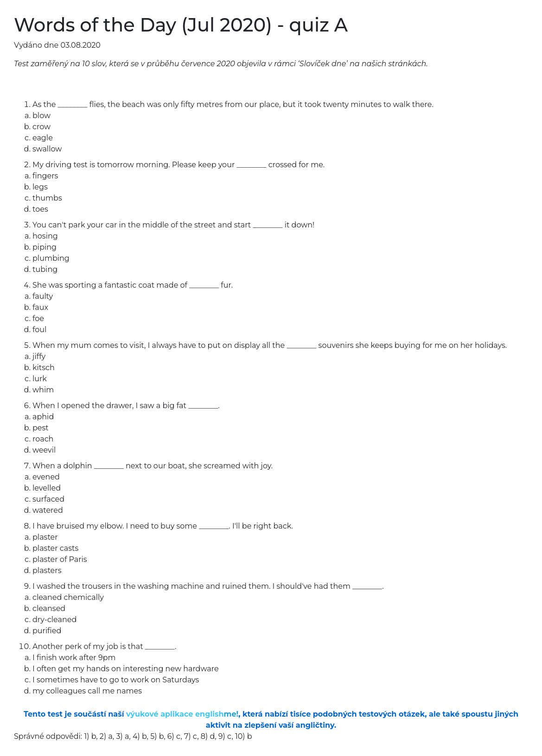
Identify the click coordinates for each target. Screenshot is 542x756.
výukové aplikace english (182, 714)
